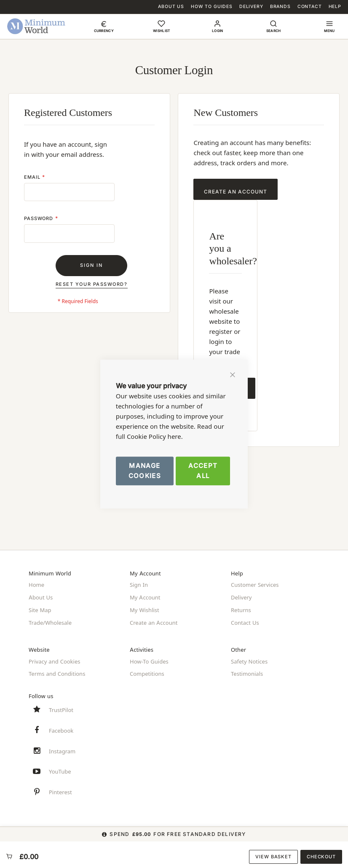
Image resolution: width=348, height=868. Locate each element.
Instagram (62, 749)
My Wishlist (145, 609)
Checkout (321, 857)
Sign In (139, 585)
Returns (241, 609)
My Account (145, 597)
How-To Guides (149, 658)
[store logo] (36, 26)
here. (175, 437)
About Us (171, 7)
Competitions (147, 670)
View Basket (273, 857)
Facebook (61, 727)
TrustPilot (61, 706)
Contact (310, 7)
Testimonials (247, 670)
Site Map (40, 609)
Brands (280, 7)
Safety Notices (249, 658)
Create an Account (154, 621)
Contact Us (245, 621)
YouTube (60, 770)
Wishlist (162, 31)
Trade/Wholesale (50, 621)
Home (36, 585)
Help (335, 7)
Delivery (251, 7)
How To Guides (212, 7)
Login (218, 31)
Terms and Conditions (57, 670)
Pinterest (60, 792)
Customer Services (255, 585)
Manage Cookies (145, 471)
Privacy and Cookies (54, 658)
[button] (104, 26)
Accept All (203, 471)
